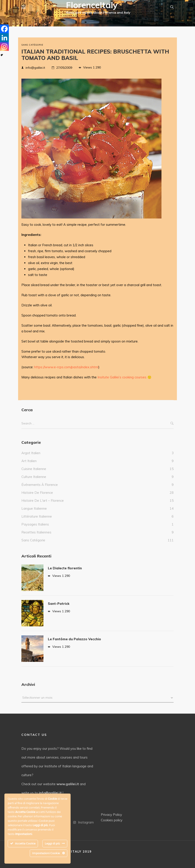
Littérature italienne (37, 516)
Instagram (83, 822)
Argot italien (31, 453)
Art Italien (29, 461)
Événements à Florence (40, 485)
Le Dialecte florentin (65, 568)
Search (172, 424)
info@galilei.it (35, 68)
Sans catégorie (32, 45)
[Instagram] (4, 46)
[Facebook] (4, 29)
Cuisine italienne (34, 469)
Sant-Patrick (59, 604)
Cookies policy (112, 820)
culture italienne (34, 477)
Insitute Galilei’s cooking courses (122, 377)
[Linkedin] (4, 38)
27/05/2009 (64, 68)
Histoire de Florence (37, 493)
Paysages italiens (35, 524)
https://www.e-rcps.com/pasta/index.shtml (66, 367)
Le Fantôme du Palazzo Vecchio (74, 639)
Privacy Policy (111, 815)
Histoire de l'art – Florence (43, 501)
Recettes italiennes (36, 532)
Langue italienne (34, 508)
